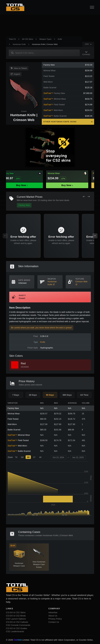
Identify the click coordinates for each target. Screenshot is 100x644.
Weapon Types (46, 39)
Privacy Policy (55, 619)
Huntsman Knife (19, 44)
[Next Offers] (89, 197)
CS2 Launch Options (16, 619)
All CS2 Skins (28, 39)
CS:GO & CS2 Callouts (17, 622)
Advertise (53, 612)
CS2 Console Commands (18, 625)
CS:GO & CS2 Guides (17, 628)
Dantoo (18, 640)
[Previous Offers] (84, 197)
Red (23, 363)
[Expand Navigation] (86, 53)
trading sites (46, 200)
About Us (53, 616)
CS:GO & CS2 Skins (16, 612)
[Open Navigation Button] (92, 7)
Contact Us (54, 622)
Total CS (12, 39)
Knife (60, 39)
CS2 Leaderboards (15, 631)
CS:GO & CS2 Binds (16, 616)
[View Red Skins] (15, 365)
